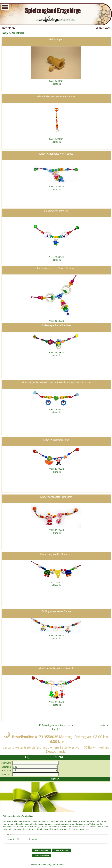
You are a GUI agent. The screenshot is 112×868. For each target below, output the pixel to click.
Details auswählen (41, 855)
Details (57, 84)
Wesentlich (11, 839)
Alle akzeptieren (42, 850)
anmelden (8, 28)
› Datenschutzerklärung (41, 865)
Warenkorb (103, 28)
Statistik (34, 839)
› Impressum (58, 865)
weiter (103, 725)
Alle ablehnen (62, 850)
